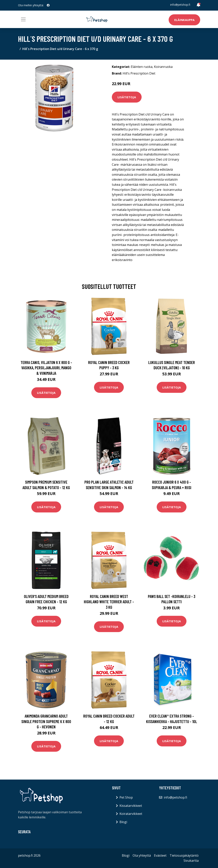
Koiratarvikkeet (131, 814)
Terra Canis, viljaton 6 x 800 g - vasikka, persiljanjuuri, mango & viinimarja (46, 368)
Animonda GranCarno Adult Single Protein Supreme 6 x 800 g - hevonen (46, 721)
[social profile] (48, 5)
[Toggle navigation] (23, 19)
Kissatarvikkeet (131, 806)
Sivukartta (191, 861)
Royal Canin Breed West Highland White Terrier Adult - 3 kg (109, 602)
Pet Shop (126, 797)
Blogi (123, 822)
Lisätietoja (127, 97)
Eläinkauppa (184, 20)
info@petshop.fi (180, 5)
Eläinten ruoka (142, 67)
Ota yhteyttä (142, 855)
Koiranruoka (163, 67)
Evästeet (160, 855)
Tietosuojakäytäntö (184, 855)
